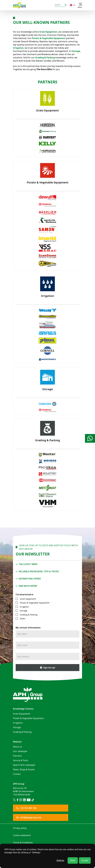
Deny (73, 860)
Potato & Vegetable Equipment (49, 38)
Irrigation (24, 607)
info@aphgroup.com (29, 817)
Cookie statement (22, 835)
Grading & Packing (45, 58)
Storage (76, 51)
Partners (17, 756)
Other (23, 618)
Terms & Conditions (23, 843)
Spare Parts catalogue (24, 765)
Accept (85, 860)
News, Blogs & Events (24, 769)
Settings (60, 860)
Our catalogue (20, 751)
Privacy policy (20, 828)
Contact (17, 774)
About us (17, 747)
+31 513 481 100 (26, 808)
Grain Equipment (28, 599)
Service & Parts (21, 760)
